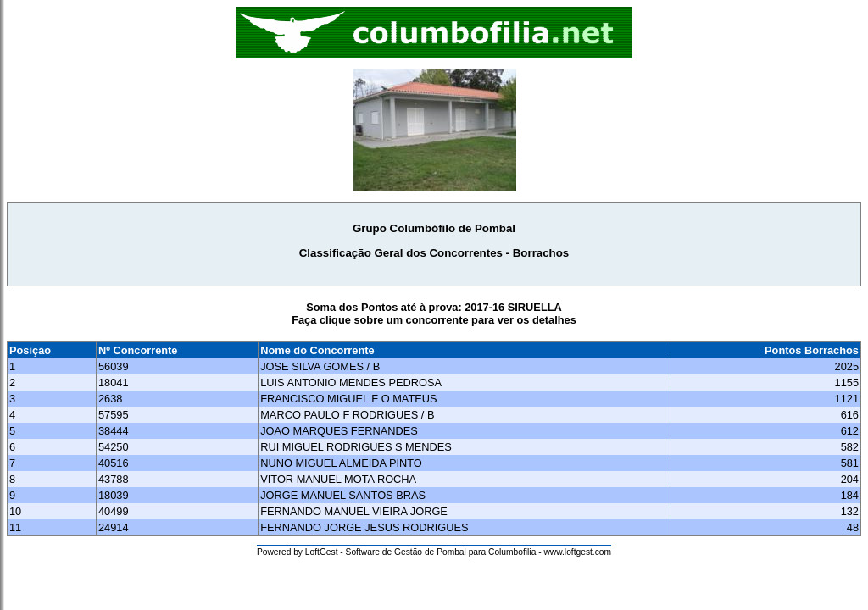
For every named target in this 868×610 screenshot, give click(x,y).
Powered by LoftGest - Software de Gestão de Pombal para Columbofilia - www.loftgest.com (434, 552)
